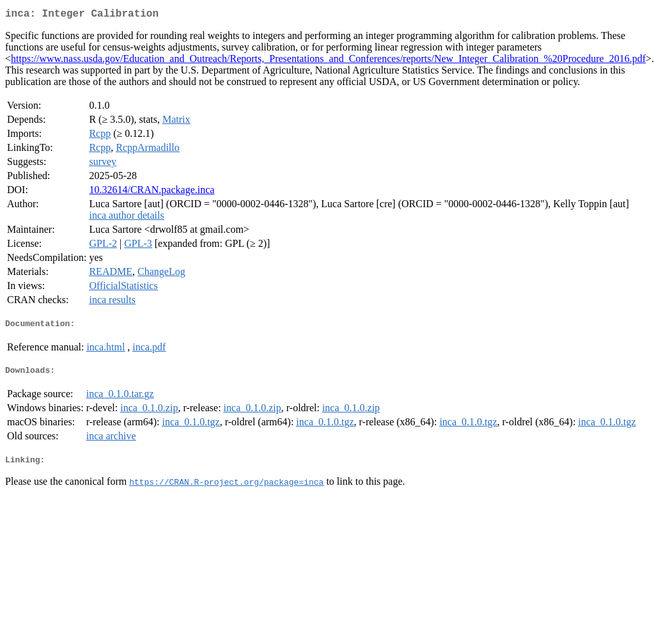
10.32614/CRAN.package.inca (152, 192)
